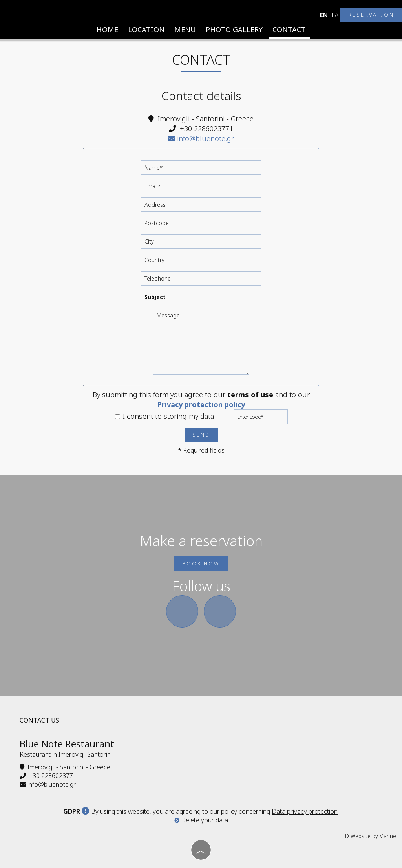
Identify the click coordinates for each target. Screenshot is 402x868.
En (324, 15)
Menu (185, 29)
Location (146, 29)
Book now (201, 563)
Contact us (39, 720)
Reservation (371, 15)
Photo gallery (234, 29)
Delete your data (201, 820)
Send (201, 435)
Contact (289, 29)
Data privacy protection (305, 811)
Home (107, 29)
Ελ (335, 15)
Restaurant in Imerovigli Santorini (66, 754)
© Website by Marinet (371, 836)
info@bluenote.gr (201, 138)
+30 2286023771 (206, 128)
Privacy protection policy (201, 404)
